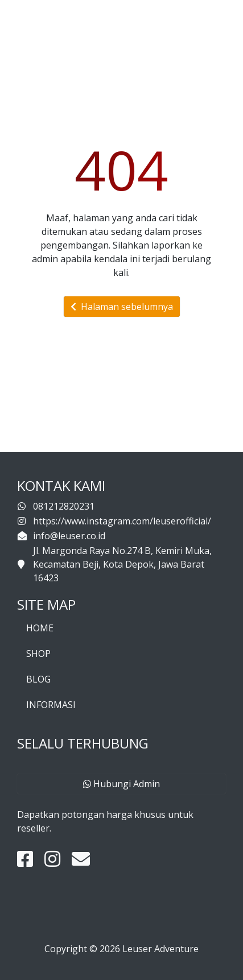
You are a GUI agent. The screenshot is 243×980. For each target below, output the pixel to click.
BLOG (38, 679)
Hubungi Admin (121, 784)
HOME (40, 628)
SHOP (38, 654)
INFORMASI (51, 705)
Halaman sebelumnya (122, 307)
